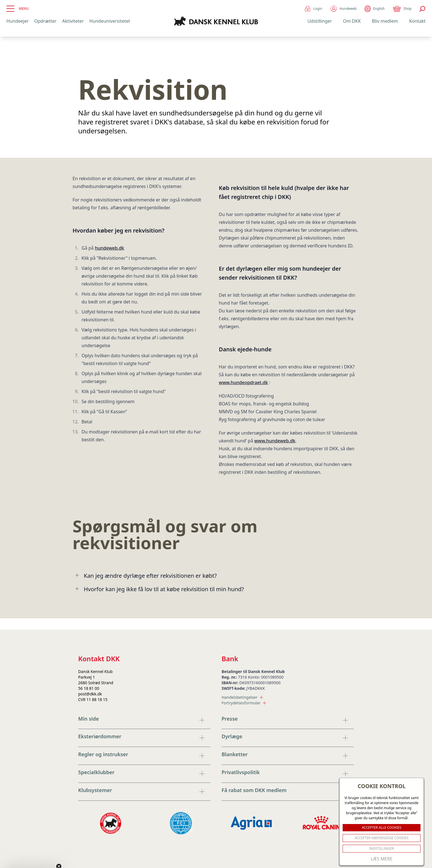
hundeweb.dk (110, 248)
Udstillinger (320, 21)
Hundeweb (343, 9)
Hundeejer (18, 21)
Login (313, 9)
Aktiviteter (73, 21)
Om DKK (352, 21)
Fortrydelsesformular (244, 703)
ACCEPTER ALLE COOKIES (381, 828)
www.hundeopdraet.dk (243, 382)
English (374, 9)
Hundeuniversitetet (110, 21)
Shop (402, 9)
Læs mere (382, 859)
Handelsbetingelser (242, 697)
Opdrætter (45, 21)
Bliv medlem (385, 21)
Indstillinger (382, 849)
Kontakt (417, 21)
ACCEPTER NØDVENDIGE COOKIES (382, 838)
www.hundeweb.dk (275, 441)
